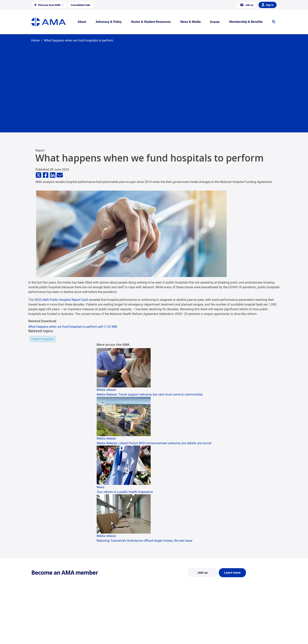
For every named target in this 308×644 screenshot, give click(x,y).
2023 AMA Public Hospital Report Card (61, 300)
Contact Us (38, 622)
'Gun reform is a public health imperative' (125, 492)
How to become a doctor (172, 632)
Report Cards (102, 622)
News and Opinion (231, 622)
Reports (99, 628)
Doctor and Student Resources (176, 626)
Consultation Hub (105, 639)
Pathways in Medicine (170, 637)
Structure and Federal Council (49, 628)
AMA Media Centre (231, 616)
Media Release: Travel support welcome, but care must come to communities (150, 394)
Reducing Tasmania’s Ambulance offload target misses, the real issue (144, 541)
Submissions (102, 634)
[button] (49, 5)
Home (35, 40)
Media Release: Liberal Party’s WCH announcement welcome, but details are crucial (154, 443)
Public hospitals (43, 339)
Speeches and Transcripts (235, 634)
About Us (37, 616)
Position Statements (106, 616)
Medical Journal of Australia (237, 628)
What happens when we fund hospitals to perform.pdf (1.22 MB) (73, 327)
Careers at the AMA (43, 634)
